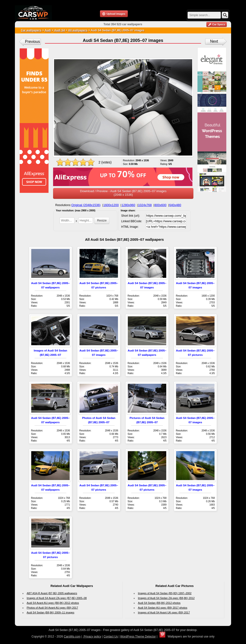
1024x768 (145, 205)
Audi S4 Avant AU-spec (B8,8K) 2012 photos (53, 603)
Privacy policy (92, 637)
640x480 (175, 205)
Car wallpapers (31, 30)
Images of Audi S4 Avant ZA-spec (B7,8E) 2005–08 (57, 598)
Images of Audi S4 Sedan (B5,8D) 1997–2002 (165, 593)
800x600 (160, 205)
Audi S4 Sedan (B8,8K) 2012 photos (159, 603)
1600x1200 (111, 205)
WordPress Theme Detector (138, 637)
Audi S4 (59, 30)
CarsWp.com (72, 637)
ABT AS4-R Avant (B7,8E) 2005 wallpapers (52, 593)
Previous (32, 42)
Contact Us (111, 637)
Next (214, 41)
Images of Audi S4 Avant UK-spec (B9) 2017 (164, 612)
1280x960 (128, 205)
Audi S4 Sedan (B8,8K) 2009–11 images (50, 612)
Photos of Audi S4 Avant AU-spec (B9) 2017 (52, 608)
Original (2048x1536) (86, 205)
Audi (48, 30)
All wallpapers (78, 30)
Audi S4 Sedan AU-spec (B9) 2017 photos (163, 608)
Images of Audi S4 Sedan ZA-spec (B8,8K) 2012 (166, 598)
